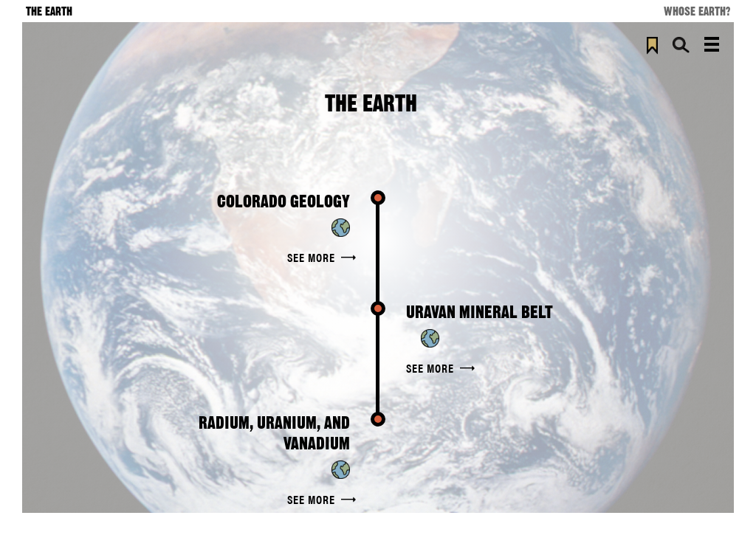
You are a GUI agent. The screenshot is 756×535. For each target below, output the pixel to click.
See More (311, 257)
